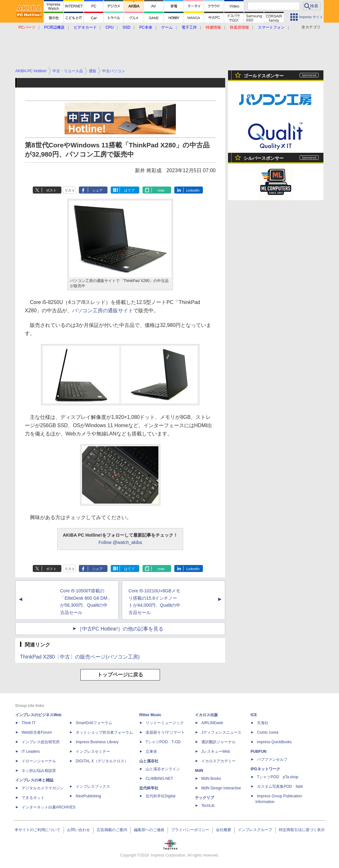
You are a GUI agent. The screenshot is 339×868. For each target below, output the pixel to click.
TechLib (208, 806)
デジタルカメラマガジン (43, 788)
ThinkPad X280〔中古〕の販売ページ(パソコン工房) (80, 657)
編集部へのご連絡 (149, 830)
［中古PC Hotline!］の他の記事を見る (120, 629)
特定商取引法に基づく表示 (302, 830)
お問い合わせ (79, 830)
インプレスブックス (93, 787)
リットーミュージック (165, 723)
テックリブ (204, 798)
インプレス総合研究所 (41, 742)
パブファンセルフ (272, 759)
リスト (70, 190)
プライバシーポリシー (190, 830)
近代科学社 (149, 788)
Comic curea (268, 732)
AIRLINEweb (212, 723)
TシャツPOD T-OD (163, 742)
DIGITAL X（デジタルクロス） (102, 761)
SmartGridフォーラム (94, 723)
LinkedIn (193, 190)
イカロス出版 (206, 715)
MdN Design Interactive (221, 788)
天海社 (263, 723)
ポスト (51, 190)
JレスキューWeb (216, 752)
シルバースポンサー (264, 158)
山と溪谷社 (149, 761)
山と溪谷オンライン (163, 769)
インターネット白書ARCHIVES (48, 807)
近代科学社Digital (160, 796)
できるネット (33, 798)
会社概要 (224, 830)
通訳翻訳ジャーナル (218, 742)
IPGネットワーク (265, 769)
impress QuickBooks (274, 742)
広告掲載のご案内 (112, 830)
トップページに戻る (120, 675)
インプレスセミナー (93, 752)
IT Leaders (31, 752)
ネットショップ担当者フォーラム (104, 732)
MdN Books (211, 779)
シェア (97, 190)
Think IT (28, 723)
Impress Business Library (97, 742)
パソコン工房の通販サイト (103, 311)
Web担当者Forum (37, 732)
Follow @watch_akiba (120, 542)
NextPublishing (88, 796)
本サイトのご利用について (38, 830)
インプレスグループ (255, 830)
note (161, 190)
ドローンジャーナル (39, 761)
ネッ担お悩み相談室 (39, 771)
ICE (254, 715)
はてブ (129, 190)
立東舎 (151, 752)
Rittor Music (150, 715)
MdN (199, 771)
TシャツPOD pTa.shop (278, 777)
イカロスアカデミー (218, 761)
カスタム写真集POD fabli (280, 787)
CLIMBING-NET (159, 779)
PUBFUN (259, 752)
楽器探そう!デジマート (165, 732)
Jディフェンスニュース (221, 732)
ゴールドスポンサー (264, 76)
